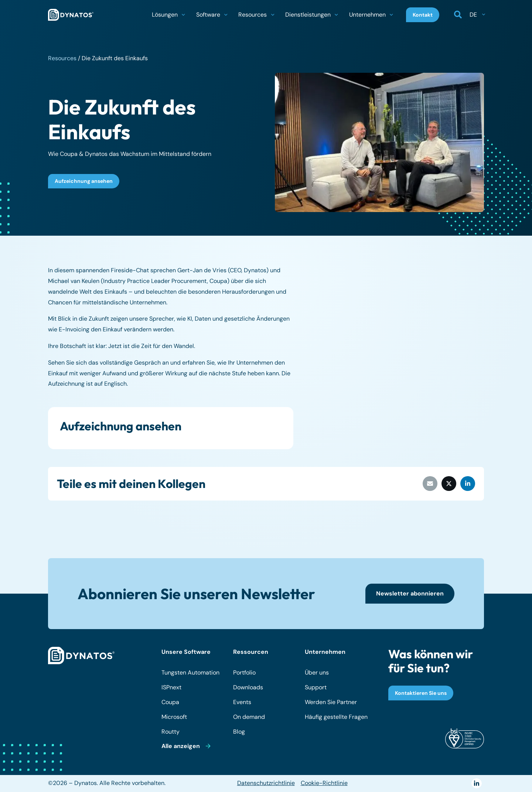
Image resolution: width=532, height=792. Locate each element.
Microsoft (174, 717)
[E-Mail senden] (430, 484)
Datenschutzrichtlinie (266, 783)
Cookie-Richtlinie (324, 783)
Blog (239, 732)
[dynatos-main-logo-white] (81, 656)
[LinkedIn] (476, 783)
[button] (183, 15)
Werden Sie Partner (331, 702)
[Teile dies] (449, 484)
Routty (170, 732)
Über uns (317, 672)
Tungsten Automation (190, 672)
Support (316, 687)
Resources (62, 58)
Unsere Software (186, 652)
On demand (249, 717)
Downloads (248, 687)
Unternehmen (325, 652)
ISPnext (171, 687)
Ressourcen (251, 652)
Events (242, 702)
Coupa (170, 702)
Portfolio (244, 672)
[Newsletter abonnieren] (410, 594)
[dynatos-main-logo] (71, 15)
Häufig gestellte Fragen (336, 717)
